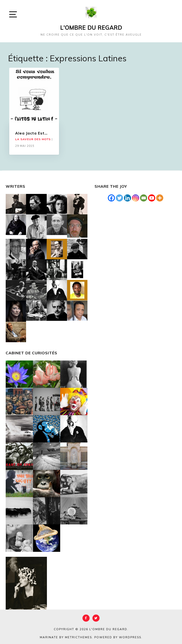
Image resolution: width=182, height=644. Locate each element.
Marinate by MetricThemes (66, 637)
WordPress (130, 637)
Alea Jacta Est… (31, 133)
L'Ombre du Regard (91, 28)
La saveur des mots (33, 139)
